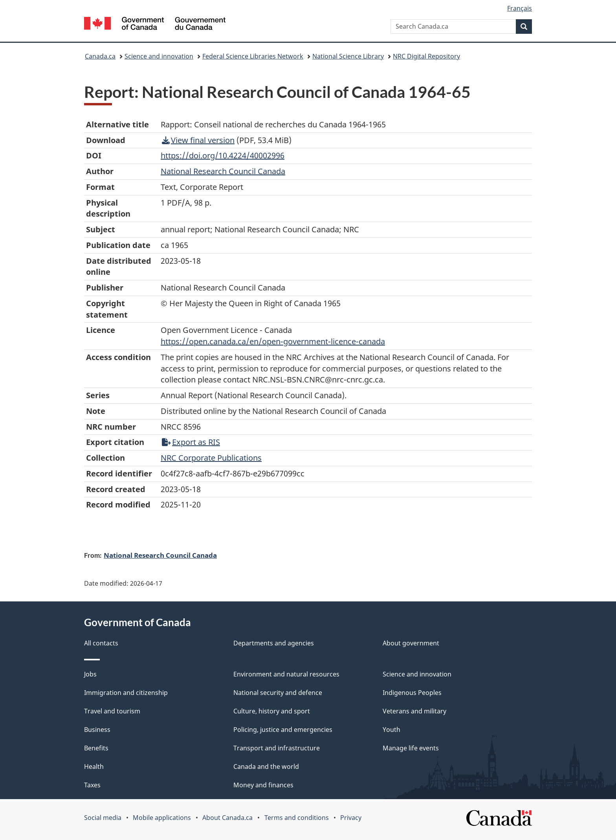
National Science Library (348, 56)
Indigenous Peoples (412, 693)
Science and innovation (159, 56)
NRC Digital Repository (426, 56)
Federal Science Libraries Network (253, 56)
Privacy (351, 818)
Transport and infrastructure (277, 748)
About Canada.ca (227, 818)
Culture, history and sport (272, 711)
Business (97, 730)
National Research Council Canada (160, 555)
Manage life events (411, 748)
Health (94, 766)
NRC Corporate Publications (211, 458)
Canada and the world (266, 766)
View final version (198, 140)
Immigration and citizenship (126, 693)
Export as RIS (191, 442)
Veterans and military (414, 711)
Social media (103, 818)
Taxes (92, 785)
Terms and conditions (297, 818)
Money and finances (263, 785)
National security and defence (278, 693)
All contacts (101, 643)
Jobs (90, 674)
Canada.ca (100, 56)
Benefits (96, 748)
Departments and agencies (274, 643)
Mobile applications (162, 818)
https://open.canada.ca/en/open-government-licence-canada (273, 341)
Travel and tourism (112, 711)
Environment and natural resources (286, 674)
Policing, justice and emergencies (283, 730)
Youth (391, 730)
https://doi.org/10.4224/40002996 (223, 155)
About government (411, 643)
